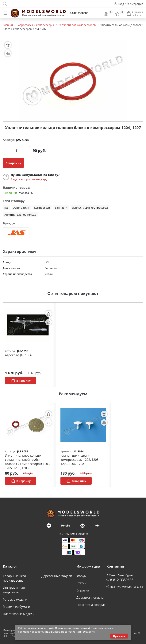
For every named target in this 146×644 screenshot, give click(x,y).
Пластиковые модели (19, 614)
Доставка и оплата (90, 598)
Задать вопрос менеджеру (29, 179)
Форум (81, 576)
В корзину (13, 163)
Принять (119, 636)
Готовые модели (15, 599)
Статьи (81, 583)
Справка (83, 590)
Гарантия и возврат (91, 605)
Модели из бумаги (16, 607)
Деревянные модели (57, 576)
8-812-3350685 (79, 13)
